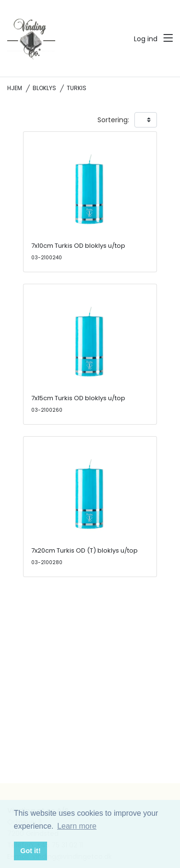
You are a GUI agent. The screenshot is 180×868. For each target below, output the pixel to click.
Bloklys (44, 88)
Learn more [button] (77, 826)
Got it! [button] (30, 851)
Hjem (15, 88)
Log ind (146, 39)
